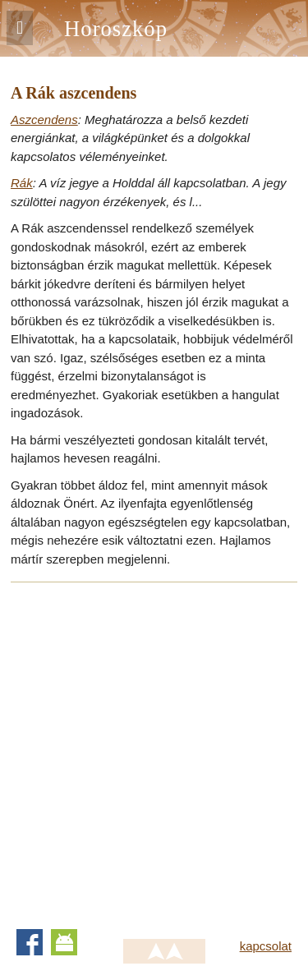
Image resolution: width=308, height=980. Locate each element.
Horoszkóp (116, 29)
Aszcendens (44, 120)
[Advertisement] (154, 750)
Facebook (30, 942)
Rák (22, 183)
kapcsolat (266, 946)
